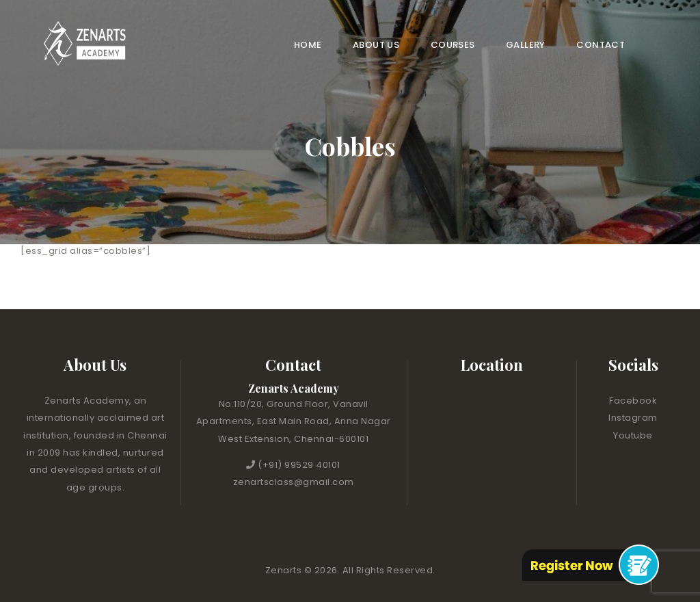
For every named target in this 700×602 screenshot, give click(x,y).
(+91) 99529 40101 (299, 465)
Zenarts (285, 570)
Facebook (633, 401)
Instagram (633, 418)
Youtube (633, 435)
